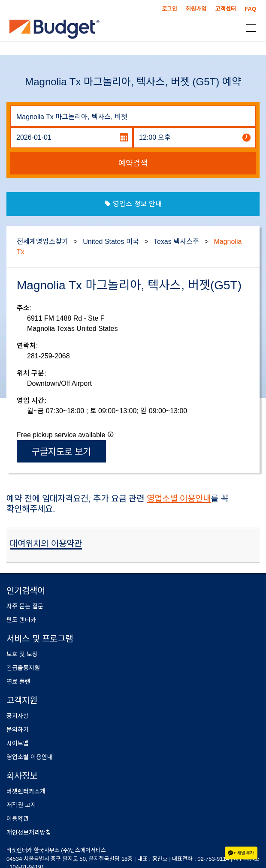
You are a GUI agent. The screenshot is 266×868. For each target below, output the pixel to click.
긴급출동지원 (23, 668)
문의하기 (18, 730)
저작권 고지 (21, 805)
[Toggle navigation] (248, 27)
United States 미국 (111, 242)
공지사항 (18, 716)
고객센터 (226, 9)
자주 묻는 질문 (25, 606)
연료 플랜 (18, 682)
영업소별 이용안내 (179, 499)
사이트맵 (18, 743)
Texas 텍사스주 (176, 242)
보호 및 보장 (22, 654)
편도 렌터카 (21, 620)
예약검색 (133, 163)
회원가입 (196, 9)
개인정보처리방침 (29, 832)
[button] (111, 434)
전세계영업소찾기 (42, 242)
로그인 (169, 9)
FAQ (250, 9)
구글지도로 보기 (62, 452)
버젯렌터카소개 (26, 791)
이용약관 (18, 819)
